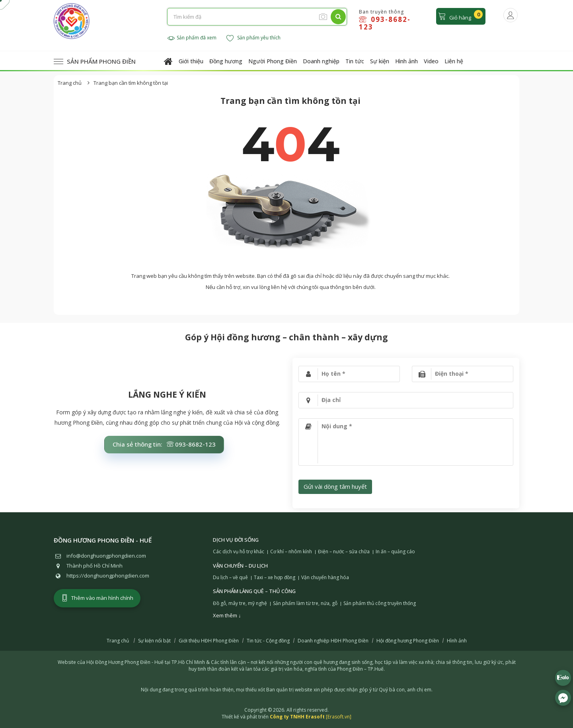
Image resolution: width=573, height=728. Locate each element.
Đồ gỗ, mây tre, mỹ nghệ (240, 603)
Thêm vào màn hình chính (97, 598)
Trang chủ (70, 83)
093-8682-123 (385, 23)
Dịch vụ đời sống (236, 540)
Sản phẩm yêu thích (253, 38)
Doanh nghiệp (321, 61)
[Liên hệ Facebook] (563, 698)
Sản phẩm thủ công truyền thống (380, 603)
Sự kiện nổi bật (154, 641)
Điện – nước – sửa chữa (344, 551)
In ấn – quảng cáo (395, 551)
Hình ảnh (406, 61)
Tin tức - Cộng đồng (268, 641)
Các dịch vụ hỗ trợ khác (239, 551)
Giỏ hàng (460, 16)
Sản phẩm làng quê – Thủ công (254, 591)
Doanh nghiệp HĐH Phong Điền (333, 641)
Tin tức (355, 61)
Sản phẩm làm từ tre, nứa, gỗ (305, 603)
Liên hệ (454, 61)
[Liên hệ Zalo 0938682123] (563, 678)
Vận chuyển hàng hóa (325, 577)
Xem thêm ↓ (227, 615)
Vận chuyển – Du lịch (240, 566)
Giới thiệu (191, 61)
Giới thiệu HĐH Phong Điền (209, 641)
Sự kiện (380, 61)
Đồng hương (226, 61)
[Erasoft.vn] (339, 717)
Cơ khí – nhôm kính (291, 551)
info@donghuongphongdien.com (106, 556)
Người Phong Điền (273, 61)
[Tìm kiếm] (338, 17)
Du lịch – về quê (230, 577)
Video (431, 61)
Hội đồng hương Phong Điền (408, 641)
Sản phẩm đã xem (192, 38)
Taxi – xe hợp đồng (275, 577)
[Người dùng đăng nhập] (511, 15)
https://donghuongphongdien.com (108, 576)
